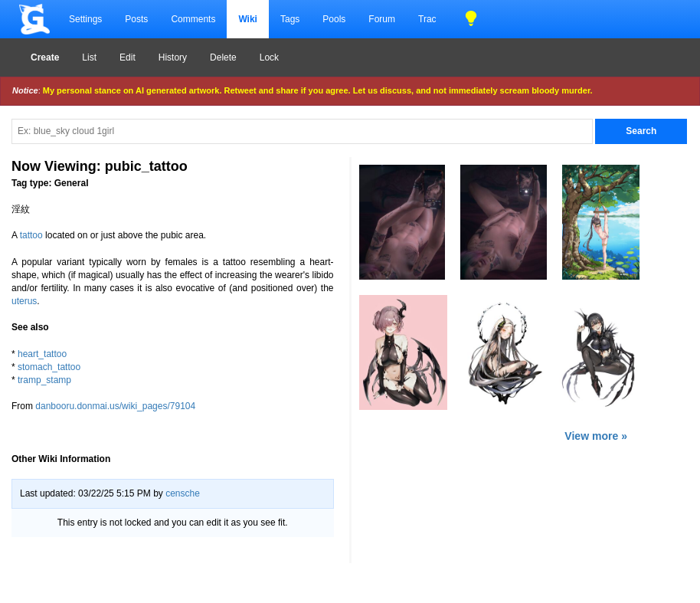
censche (183, 493)
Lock (269, 57)
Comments (193, 19)
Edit (128, 57)
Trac (427, 19)
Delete (223, 57)
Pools (334, 19)
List (89, 57)
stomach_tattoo (49, 367)
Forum (382, 19)
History (173, 57)
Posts (136, 19)
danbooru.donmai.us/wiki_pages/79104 (115, 406)
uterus (24, 301)
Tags (290, 19)
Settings (85, 19)
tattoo (31, 235)
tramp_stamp (44, 380)
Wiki (248, 19)
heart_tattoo (42, 354)
